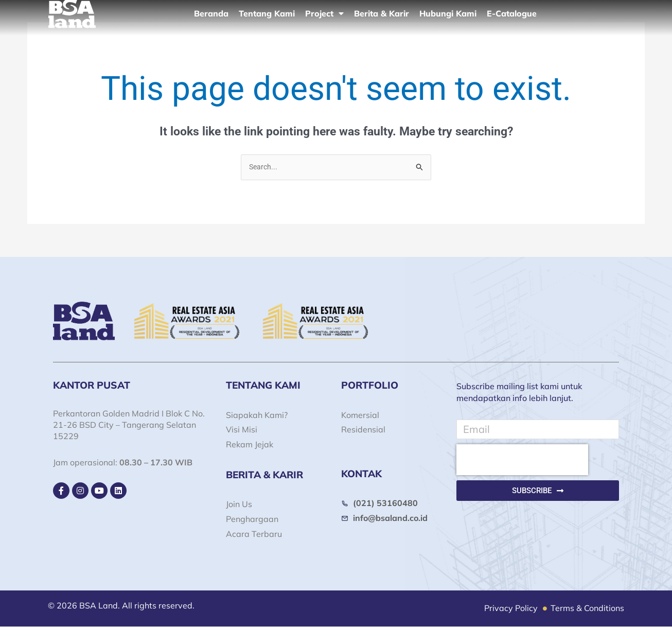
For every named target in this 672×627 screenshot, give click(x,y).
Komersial (360, 415)
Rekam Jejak (250, 445)
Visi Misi (242, 430)
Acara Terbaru (254, 534)
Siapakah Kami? (257, 415)
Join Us (239, 504)
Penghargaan (252, 519)
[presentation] (522, 460)
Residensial (363, 430)
